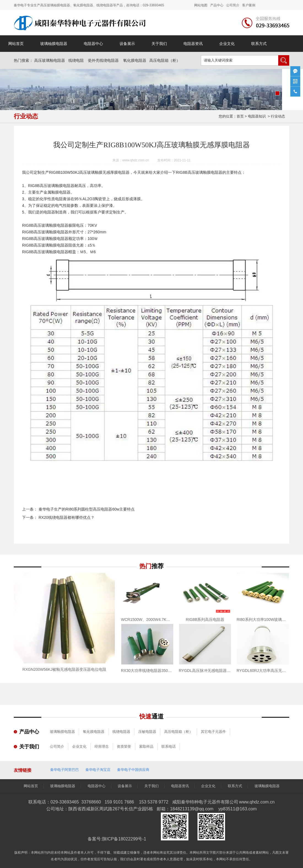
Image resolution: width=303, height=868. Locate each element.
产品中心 (217, 5)
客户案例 (249, 5)
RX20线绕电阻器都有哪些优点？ (66, 517)
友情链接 (23, 770)
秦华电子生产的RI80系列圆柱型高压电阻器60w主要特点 (86, 509)
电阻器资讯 (193, 44)
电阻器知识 (257, 116)
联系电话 (169, 747)
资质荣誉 (124, 747)
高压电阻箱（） (165, 60)
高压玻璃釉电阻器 (50, 60)
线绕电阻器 (121, 732)
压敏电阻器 (147, 732)
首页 (240, 116)
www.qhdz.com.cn (136, 160)
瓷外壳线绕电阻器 (103, 60)
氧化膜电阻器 (135, 60)
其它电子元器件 (213, 732)
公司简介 (57, 747)
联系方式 (259, 44)
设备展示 (127, 44)
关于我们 (159, 44)
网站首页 (16, 44)
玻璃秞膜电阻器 (54, 44)
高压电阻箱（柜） (178, 732)
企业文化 (227, 44)
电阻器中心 (93, 44)
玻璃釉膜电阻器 (209, 172)
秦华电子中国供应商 (133, 770)
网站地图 (201, 5)
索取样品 (146, 747)
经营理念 (102, 747)
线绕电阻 (76, 60)
